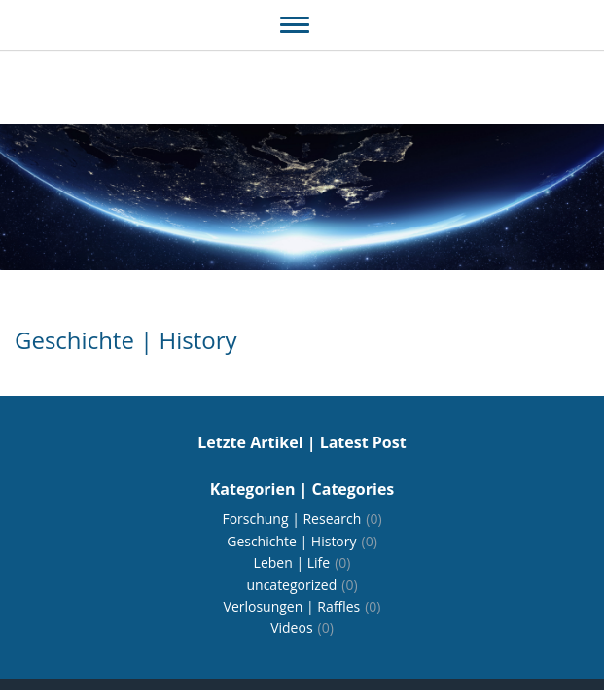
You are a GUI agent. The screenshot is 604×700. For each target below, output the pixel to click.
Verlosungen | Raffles (302, 606)
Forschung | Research (302, 519)
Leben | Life (302, 562)
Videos (302, 628)
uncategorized (302, 585)
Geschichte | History (302, 541)
